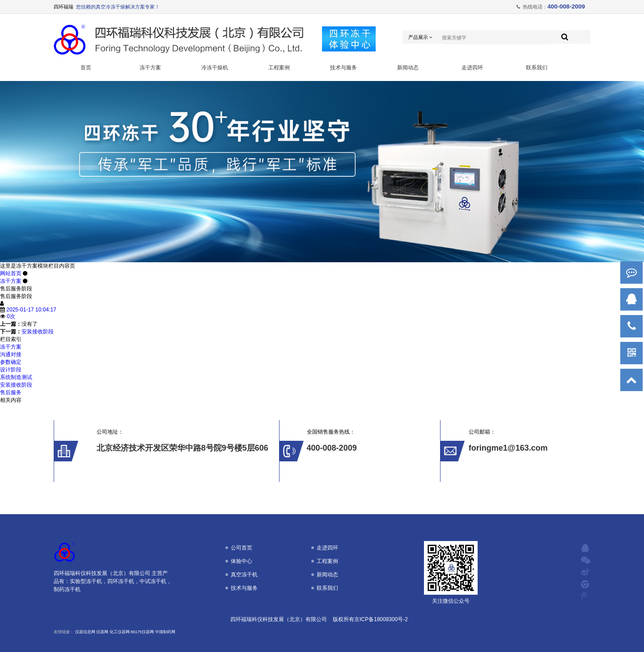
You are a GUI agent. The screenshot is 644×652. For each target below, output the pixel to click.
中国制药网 (165, 632)
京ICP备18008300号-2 (381, 619)
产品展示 (420, 37)
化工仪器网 (120, 632)
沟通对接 (11, 354)
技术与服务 (343, 68)
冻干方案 (150, 68)
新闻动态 (408, 68)
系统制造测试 (16, 377)
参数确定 (11, 362)
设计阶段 (11, 370)
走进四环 (472, 68)
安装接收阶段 (38, 332)
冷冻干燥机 (215, 68)
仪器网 (102, 632)
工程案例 (279, 68)
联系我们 (537, 68)
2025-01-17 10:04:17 (31, 310)
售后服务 (11, 392)
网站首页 (11, 273)
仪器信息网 (85, 632)
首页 (86, 68)
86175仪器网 (142, 632)
